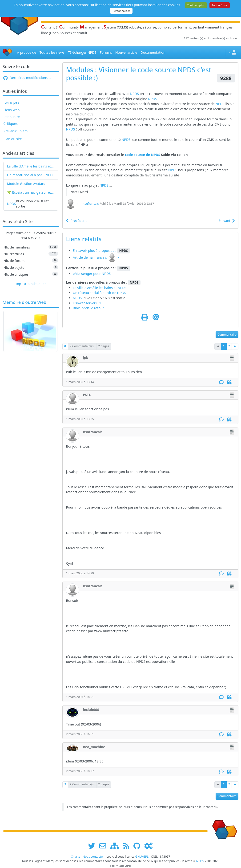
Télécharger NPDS (82, 52)
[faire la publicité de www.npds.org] (104, 846)
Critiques (10, 124)
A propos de (26, 52)
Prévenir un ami (16, 131)
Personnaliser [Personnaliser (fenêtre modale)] (121, 11)
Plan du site (13, 139)
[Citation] (229, 382)
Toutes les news (52, 52)
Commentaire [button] (227, 335)
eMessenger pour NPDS (92, 274)
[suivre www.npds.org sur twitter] (93, 846)
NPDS (50, 175)
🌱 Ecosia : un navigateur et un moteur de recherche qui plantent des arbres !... (31, 192)
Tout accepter (196, 5)
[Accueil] (7, 52)
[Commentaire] (221, 382)
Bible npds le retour (88, 308)
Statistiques (37, 284)
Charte (76, 857)
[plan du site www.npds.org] (116, 846)
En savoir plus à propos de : (95, 251)
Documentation (153, 52)
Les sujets (11, 103)
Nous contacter (93, 857)
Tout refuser (220, 5)
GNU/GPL (142, 857)
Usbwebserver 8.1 (87, 303)
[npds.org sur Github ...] (138, 846)
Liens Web (11, 110)
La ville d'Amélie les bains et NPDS (31, 166)
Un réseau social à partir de (26, 175)
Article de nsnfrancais (90, 257)
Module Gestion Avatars (26, 184)
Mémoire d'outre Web (24, 302)
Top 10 (21, 284)
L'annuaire (11, 117)
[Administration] (149, 846)
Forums (106, 52)
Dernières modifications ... (27, 78)
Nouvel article (126, 52)
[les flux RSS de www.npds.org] (128, 846)
